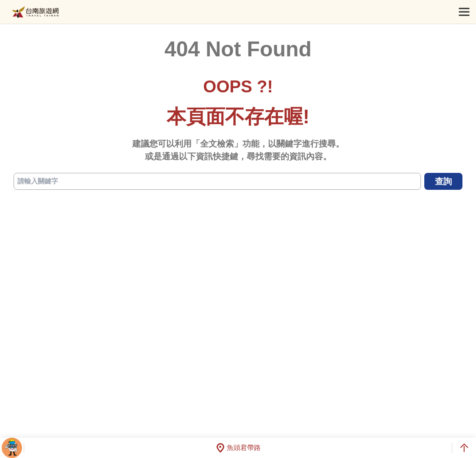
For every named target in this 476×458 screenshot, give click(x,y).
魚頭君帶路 (238, 448)
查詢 (443, 181)
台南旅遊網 (35, 12)
